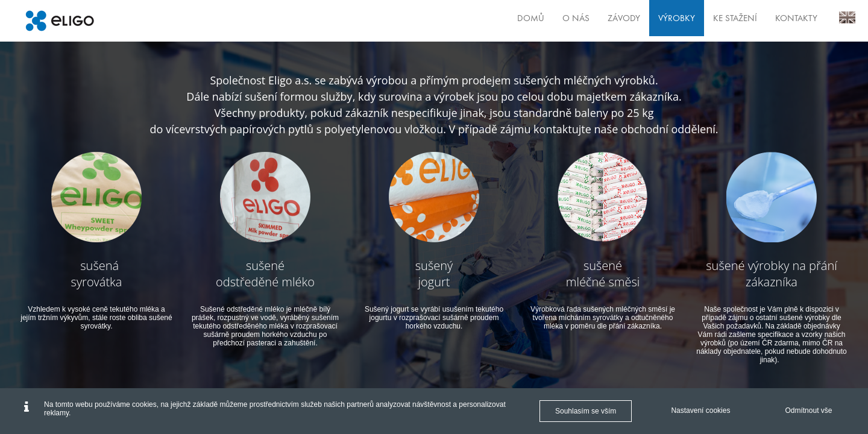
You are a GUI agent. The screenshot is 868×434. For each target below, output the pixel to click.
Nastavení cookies (700, 410)
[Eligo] (60, 21)
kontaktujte (562, 129)
